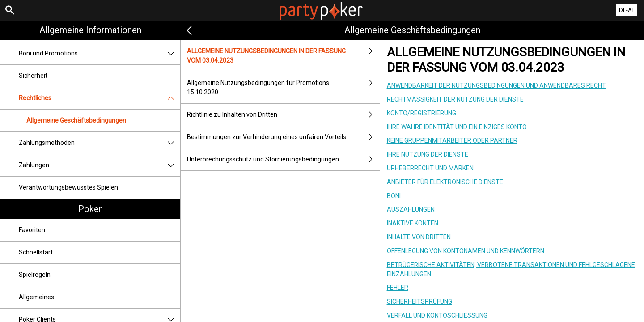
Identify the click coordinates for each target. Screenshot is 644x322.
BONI (394, 196)
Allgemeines (36, 297)
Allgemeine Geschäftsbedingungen (76, 120)
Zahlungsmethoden (100, 143)
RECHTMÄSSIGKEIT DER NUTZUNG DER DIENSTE (455, 99)
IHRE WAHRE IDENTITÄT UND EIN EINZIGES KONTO (457, 127)
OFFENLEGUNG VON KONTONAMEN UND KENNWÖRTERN (466, 251)
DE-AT (627, 10)
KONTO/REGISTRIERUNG (422, 113)
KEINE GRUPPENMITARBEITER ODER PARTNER (452, 140)
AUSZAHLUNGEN (411, 209)
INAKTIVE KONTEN (413, 223)
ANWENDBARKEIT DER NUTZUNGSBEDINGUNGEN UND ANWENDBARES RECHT (496, 85)
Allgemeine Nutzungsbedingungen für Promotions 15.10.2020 (283, 88)
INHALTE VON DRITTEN (419, 237)
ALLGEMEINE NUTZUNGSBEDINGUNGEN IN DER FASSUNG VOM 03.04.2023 (283, 56)
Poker (90, 209)
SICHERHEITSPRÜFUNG (419, 301)
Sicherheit (33, 76)
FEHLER (398, 288)
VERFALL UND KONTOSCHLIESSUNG (437, 315)
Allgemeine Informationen (90, 30)
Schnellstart (36, 252)
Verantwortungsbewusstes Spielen (68, 187)
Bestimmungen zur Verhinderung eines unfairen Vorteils (283, 137)
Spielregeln (35, 275)
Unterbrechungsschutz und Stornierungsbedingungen (283, 159)
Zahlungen (100, 165)
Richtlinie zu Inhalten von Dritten (283, 115)
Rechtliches (100, 98)
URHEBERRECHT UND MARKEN (430, 168)
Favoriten (32, 230)
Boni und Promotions (100, 53)
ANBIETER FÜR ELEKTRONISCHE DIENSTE (445, 182)
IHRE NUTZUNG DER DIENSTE (428, 154)
